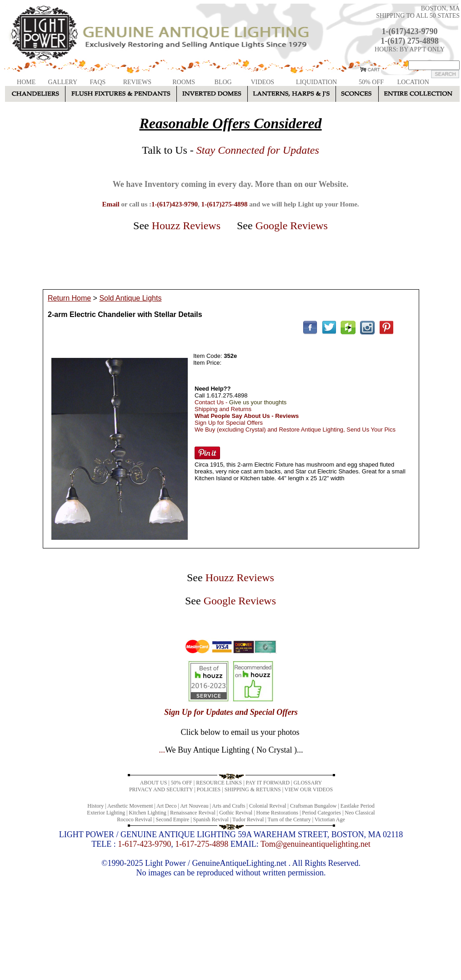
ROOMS (184, 82)
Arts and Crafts (228, 806)
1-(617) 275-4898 (409, 41)
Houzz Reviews (186, 226)
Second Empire (173, 819)
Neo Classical (360, 813)
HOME (26, 82)
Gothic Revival (236, 813)
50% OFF (371, 82)
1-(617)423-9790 (410, 31)
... (231, 750)
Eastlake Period (358, 806)
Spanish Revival (211, 819)
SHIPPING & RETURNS (253, 789)
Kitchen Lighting (147, 813)
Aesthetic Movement (130, 806)
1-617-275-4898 (202, 844)
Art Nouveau (194, 806)
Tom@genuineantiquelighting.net (316, 844)
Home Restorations (277, 813)
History (95, 806)
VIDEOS (263, 82)
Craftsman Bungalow (313, 806)
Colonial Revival (268, 806)
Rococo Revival (134, 819)
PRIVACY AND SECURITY (161, 789)
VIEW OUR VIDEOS (309, 789)
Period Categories (321, 813)
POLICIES (209, 789)
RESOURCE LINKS (219, 783)
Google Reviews (292, 226)
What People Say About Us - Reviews (247, 416)
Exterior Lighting (106, 813)
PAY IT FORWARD (268, 783)
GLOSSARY (308, 783)
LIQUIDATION (316, 82)
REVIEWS (137, 82)
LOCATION (413, 82)
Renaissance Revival (193, 813)
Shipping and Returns (223, 409)
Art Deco (166, 806)
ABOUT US (153, 783)
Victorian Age (330, 819)
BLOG (223, 82)
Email (110, 204)
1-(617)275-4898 (224, 204)
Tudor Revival (248, 819)
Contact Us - (241, 402)
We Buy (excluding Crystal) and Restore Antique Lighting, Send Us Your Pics (295, 430)
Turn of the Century (289, 819)
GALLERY (63, 82)
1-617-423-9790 (144, 844)
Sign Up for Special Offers (229, 423)
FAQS (98, 82)
